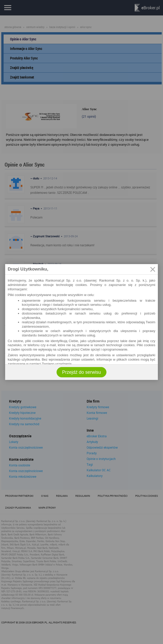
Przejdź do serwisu (81, 372)
